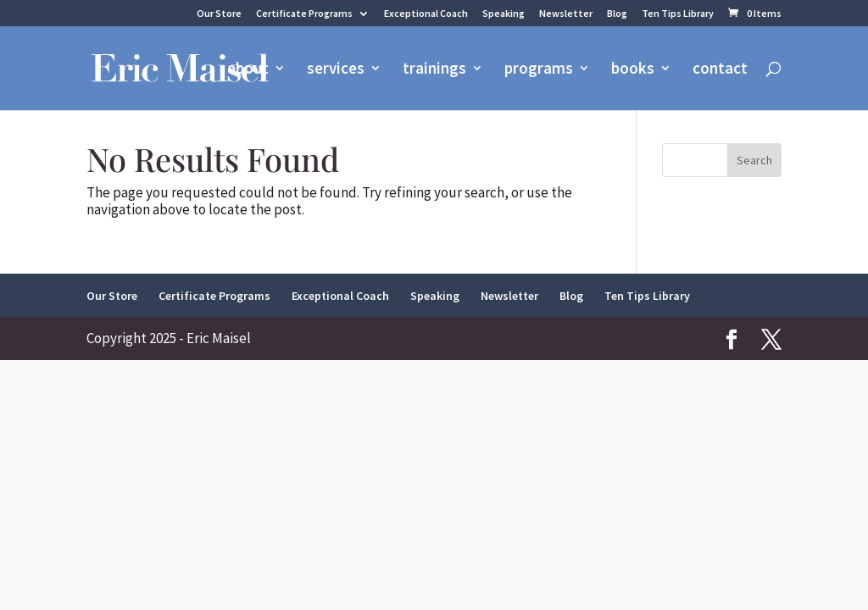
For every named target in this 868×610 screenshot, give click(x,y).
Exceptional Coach (426, 14)
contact (720, 70)
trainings (434, 70)
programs (539, 70)
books (633, 70)
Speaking (504, 14)
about (248, 70)
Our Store (219, 14)
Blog (617, 14)
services (336, 70)
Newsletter (566, 14)
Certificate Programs (304, 14)
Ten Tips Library (678, 14)
